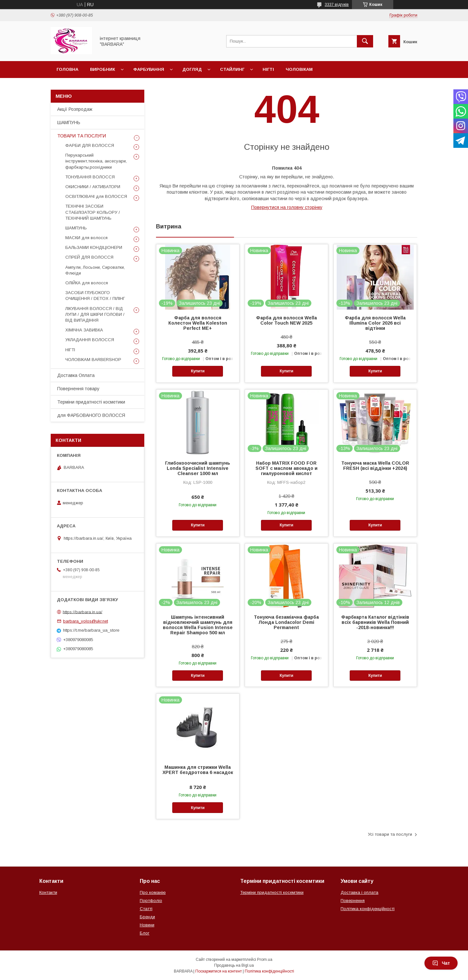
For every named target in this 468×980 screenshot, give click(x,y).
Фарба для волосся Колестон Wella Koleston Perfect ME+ (198, 323)
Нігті (268, 69)
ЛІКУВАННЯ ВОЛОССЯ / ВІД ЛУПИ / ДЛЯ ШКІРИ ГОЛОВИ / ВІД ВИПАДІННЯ (95, 314)
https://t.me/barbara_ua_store (91, 630)
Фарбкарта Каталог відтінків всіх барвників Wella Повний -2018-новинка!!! (375, 622)
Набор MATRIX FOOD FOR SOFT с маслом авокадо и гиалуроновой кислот (286, 468)
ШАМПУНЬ (69, 122)
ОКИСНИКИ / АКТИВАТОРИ (93, 187)
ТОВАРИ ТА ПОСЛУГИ (82, 136)
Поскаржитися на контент (219, 971)
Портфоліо (151, 901)
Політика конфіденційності (368, 909)
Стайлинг (232, 69)
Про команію (153, 892)
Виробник (103, 69)
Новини (147, 925)
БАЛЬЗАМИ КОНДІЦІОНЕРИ (94, 247)
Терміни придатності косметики (91, 402)
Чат (441, 963)
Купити (198, 371)
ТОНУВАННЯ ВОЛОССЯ (90, 177)
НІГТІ (70, 350)
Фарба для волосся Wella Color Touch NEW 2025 (286, 320)
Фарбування (149, 69)
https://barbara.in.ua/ (83, 612)
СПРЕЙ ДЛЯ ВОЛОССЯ (89, 257)
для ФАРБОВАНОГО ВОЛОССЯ (91, 415)
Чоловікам (299, 69)
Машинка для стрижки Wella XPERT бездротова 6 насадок (198, 770)
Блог (145, 933)
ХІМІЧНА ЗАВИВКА (84, 330)
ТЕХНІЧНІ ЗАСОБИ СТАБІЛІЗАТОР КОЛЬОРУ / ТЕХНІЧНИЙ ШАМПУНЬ (93, 212)
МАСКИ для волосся (86, 238)
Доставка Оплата (76, 375)
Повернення (353, 901)
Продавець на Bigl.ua (234, 965)
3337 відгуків (337, 5)
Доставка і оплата (359, 892)
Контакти (48, 892)
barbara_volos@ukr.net (85, 621)
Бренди (147, 917)
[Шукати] (365, 41)
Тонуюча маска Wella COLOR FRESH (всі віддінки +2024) (375, 466)
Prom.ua (265, 960)
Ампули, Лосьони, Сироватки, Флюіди (95, 270)
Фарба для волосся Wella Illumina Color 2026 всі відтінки (375, 323)
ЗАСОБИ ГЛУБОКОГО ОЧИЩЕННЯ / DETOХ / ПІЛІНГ (95, 296)
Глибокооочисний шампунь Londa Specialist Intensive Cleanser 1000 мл (198, 468)
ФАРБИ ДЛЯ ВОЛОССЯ (90, 145)
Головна (67, 69)
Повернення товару (78, 389)
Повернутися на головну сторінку (287, 207)
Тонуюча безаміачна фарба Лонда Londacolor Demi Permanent (286, 622)
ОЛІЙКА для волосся (87, 283)
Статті (146, 909)
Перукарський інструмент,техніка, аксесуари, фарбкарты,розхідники (96, 161)
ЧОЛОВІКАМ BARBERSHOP (93, 360)
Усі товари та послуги (390, 834)
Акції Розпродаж (75, 109)
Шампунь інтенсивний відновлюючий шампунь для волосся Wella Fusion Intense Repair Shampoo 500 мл (198, 625)
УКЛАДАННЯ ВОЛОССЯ (90, 340)
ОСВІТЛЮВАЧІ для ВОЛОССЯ (96, 196)
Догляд (192, 69)
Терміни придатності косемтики (272, 892)
